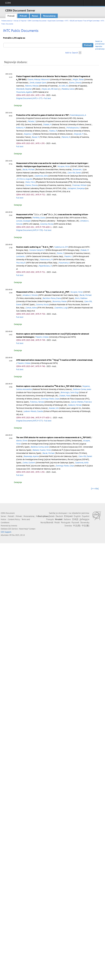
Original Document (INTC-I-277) (29, 98)
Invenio (14, 526)
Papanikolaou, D (45, 266)
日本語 (75, 519)
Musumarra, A (64, 263)
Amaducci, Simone (30, 295)
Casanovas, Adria (41, 176)
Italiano (67, 519)
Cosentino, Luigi (61, 308)
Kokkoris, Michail (75, 405)
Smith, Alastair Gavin (38, 83)
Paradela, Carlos (68, 89)
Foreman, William (80, 185)
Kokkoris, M (21, 128)
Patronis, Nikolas (32, 86)
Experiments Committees (56, 21)
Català (52, 516)
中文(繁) (85, 526)
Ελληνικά (68, 516)
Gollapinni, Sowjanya (76, 188)
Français (50, 519)
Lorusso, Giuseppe (23, 221)
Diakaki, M (47, 124)
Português (66, 522)
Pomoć (35, 16)
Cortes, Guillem (29, 463)
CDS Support (6, 532)
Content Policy (14, 519)
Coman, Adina (31, 308)
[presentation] (38, 215)
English (77, 516)
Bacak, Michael (29, 169)
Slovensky (85, 522)
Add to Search (72, 53)
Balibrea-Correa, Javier (82, 389)
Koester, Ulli (54, 408)
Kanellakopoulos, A (78, 115)
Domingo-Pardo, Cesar (50, 399)
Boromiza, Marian (60, 301)
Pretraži (11, 16)
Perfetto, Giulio (39, 218)
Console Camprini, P (37, 250)
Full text (47, 98)
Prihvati (23, 16)
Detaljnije (18, 105)
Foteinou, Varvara (37, 402)
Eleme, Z (61, 253)
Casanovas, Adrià (82, 463)
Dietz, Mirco (30, 182)
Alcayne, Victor (64, 166)
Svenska (68, 526)
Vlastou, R (53, 131)
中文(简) (77, 526)
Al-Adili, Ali (64, 86)
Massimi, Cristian (42, 337)
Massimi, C (68, 256)
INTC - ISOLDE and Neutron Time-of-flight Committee (82, 21)
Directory (97, 4)
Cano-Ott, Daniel (74, 173)
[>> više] (95, 489)
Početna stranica (7, 21)
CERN (8, 3)
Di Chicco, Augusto (25, 179)
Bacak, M (36, 137)
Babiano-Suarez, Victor (42, 450)
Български (43, 516)
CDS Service (13, 529)
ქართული (84, 519)
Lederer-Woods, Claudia (33, 411)
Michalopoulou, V (73, 128)
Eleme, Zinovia (75, 83)
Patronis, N (66, 137)
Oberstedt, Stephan (24, 89)
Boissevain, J (78, 169)
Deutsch (59, 516)
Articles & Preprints (20, 21)
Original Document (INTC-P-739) (30, 230)
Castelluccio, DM (61, 247)
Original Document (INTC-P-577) (30, 421)
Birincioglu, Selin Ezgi (70, 392)
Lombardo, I (21, 256)
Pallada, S (32, 121)
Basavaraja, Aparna (31, 456)
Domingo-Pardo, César (65, 466)
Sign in (88, 4)
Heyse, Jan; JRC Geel (50, 89)
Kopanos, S (28, 134)
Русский (75, 522)
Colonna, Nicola (47, 224)
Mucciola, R (21, 263)
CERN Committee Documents (37, 21)
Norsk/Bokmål (47, 522)
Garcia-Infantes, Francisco (81, 402)
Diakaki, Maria (65, 396)
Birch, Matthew (81, 298)
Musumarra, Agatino (24, 92)
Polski (57, 522)
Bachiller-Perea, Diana (52, 298)
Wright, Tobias (78, 79)
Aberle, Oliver (22, 441)
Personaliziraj (49, 16)
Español (86, 516)
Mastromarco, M (46, 260)
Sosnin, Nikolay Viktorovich (39, 79)
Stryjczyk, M (79, 134)
